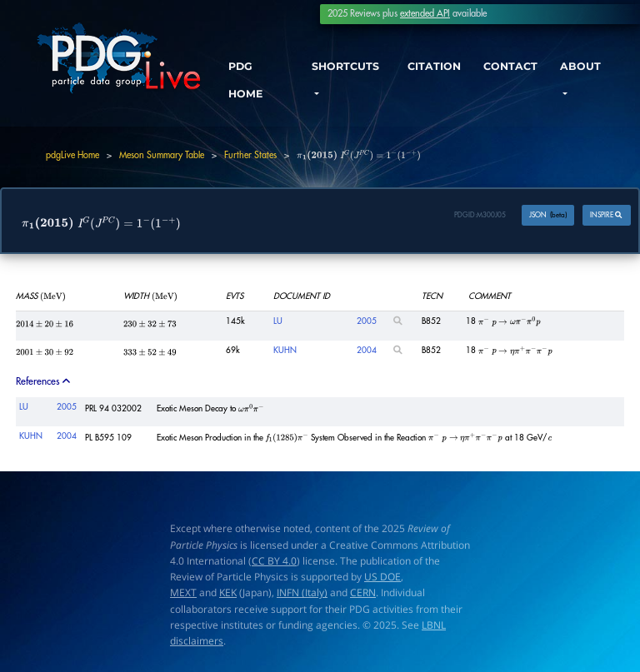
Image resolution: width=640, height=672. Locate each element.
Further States (250, 155)
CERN (363, 593)
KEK (228, 593)
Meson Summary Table (162, 155)
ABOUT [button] (583, 68)
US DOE (382, 577)
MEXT (183, 593)
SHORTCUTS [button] (347, 68)
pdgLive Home (72, 155)
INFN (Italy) (302, 593)
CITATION (433, 68)
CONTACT (512, 68)
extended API (425, 14)
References (44, 381)
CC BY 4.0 (274, 561)
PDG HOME (249, 83)
